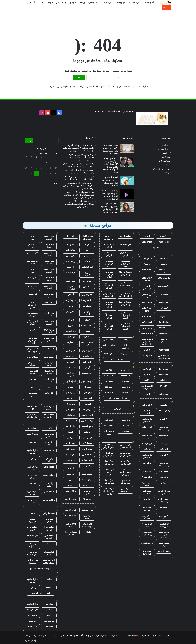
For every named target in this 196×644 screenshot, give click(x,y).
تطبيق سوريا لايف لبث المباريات (164, 535)
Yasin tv (147, 264)
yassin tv (164, 264)
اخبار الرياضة (32, 610)
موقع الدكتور (87, 443)
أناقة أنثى (71, 320)
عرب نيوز (87, 287)
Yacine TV (164, 258)
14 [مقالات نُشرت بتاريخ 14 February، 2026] (56, 168)
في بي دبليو (87, 438)
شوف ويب (87, 281)
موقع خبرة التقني (87, 313)
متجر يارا (87, 387)
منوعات (50, 3)
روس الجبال (71, 393)
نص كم (87, 256)
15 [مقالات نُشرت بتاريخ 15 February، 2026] (51, 168)
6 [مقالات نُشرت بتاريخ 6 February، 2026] (26, 157)
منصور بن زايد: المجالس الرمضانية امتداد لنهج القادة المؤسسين (80, 171)
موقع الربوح (87, 449)
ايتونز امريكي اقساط (32, 323)
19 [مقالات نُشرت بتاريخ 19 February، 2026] (31, 168)
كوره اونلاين (147, 322)
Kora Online (164, 322)
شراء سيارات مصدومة (32, 562)
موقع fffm (87, 499)
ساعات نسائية (109, 345)
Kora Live (164, 294)
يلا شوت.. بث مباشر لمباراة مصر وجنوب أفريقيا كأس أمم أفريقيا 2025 (110, 195)
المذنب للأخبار (87, 415)
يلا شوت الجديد (164, 411)
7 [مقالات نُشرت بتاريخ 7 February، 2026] (56, 163)
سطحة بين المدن (49, 520)
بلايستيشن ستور (49, 364)
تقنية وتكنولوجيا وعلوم (66, 3)
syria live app (164, 551)
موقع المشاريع (87, 421)
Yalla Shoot (147, 270)
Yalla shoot (147, 427)
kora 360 (109, 393)
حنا (49, 387)
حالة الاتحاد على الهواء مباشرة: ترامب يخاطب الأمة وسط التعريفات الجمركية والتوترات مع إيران (79, 148)
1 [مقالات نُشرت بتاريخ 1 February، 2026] (51, 157)
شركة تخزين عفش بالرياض (125, 454)
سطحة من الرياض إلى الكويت (125, 326)
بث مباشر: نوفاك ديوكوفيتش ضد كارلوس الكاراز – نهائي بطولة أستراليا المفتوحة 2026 (110, 166)
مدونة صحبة (87, 373)
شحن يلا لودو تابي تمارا (32, 314)
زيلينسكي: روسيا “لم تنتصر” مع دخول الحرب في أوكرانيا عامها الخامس (79, 165)
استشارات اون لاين (87, 344)
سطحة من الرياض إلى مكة (109, 264)
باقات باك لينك (71, 516)
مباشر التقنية (71, 367)
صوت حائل (71, 449)
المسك (71, 432)
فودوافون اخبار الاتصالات (71, 533)
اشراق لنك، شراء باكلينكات (87, 525)
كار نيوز (71, 306)
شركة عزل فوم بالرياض (109, 463)
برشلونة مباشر (32, 434)
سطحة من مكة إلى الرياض (125, 273)
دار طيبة (71, 474)
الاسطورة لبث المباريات (147, 387)
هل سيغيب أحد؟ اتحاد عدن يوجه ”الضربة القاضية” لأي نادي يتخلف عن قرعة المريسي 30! (79, 186)
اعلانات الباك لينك (71, 525)
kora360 (109, 370)
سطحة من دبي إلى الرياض (109, 295)
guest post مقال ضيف (49, 416)
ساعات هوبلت (117, 359)
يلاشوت (49, 615)
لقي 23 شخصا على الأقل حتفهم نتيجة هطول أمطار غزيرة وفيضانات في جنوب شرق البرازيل (79, 195)
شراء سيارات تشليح (49, 553)
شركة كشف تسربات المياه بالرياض (125, 472)
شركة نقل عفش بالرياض (109, 446)
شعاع (71, 387)
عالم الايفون (87, 295)
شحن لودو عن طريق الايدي (32, 350)
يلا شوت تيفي (164, 286)
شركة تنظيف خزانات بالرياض (109, 472)
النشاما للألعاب (71, 421)
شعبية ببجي (49, 357)
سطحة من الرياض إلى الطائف (109, 275)
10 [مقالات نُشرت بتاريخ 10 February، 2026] (41, 163)
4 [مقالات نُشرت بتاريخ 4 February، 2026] (36, 157)
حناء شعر (32, 379)
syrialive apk (147, 543)
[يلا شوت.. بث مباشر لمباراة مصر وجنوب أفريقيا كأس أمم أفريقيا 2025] (127, 194)
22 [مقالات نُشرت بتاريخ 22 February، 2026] (51, 173)
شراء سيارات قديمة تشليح (41, 568)
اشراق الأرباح (71, 381)
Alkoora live (147, 477)
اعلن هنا (71, 236)
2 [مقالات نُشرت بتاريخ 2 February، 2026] (46, 157)
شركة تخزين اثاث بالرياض (125, 446)
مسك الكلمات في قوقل (87, 238)
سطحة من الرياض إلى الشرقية (109, 285)
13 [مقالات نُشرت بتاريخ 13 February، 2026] (26, 163)
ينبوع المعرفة (87, 426)
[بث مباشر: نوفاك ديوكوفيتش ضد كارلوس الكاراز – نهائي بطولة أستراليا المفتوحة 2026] (127, 162)
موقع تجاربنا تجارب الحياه (32, 416)
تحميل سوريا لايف (164, 517)
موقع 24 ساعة (71, 261)
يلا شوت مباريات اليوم (147, 287)
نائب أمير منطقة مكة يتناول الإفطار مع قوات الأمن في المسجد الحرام (79, 178)
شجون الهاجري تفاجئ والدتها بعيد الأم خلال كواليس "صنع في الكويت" (109, 208)
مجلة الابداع (87, 337)
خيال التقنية (71, 273)
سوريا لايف (164, 483)
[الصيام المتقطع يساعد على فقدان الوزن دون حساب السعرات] (127, 181)
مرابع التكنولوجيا (87, 274)
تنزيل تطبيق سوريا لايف (164, 525)
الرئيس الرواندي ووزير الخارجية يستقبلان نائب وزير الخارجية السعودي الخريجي (81, 157)
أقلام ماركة (125, 354)
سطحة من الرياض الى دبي (125, 295)
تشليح (49, 544)
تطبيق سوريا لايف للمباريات (147, 533)
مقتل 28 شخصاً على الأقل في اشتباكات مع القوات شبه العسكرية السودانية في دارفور (80, 204)
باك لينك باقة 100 (32, 408)
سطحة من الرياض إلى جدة (125, 264)
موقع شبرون (71, 454)
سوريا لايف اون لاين (164, 492)
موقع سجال (71, 404)
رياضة (82, 3)
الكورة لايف (164, 449)
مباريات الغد (32, 615)
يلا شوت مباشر (164, 278)
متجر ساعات (109, 354)
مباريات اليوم (32, 604)
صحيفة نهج (87, 306)
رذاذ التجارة (71, 356)
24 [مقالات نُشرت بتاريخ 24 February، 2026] (41, 173)
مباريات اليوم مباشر (109, 433)
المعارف (71, 342)
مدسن (87, 331)
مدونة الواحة (71, 460)
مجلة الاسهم (71, 281)
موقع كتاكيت (87, 480)
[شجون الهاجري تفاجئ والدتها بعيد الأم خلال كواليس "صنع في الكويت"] (127, 207)
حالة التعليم (71, 426)
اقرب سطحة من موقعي (109, 238)
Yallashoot (164, 435)
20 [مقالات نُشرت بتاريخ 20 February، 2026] (26, 168)
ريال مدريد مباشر (49, 443)
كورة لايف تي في (147, 296)
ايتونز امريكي (32, 253)
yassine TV (164, 333)
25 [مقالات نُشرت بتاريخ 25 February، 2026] (36, 173)
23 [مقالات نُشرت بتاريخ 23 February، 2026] (46, 173)
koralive (147, 471)
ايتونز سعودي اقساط (49, 262)
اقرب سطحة (125, 245)
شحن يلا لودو (49, 349)
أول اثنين (71, 438)
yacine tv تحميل (164, 340)
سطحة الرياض (125, 236)
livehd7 (164, 386)
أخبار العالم (149, 3)
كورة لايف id (147, 444)
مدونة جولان (71, 398)
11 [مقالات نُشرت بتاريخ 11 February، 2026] (36, 163)
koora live (164, 369)
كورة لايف (164, 308)
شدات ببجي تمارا (32, 238)
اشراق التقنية (87, 267)
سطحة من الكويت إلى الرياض (109, 326)
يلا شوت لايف (147, 355)
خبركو (87, 261)
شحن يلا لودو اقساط (32, 262)
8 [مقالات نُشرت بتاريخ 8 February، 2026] (51, 163)
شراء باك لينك (87, 510)
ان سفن (71, 267)
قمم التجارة (87, 460)
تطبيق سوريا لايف (164, 544)
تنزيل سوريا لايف (147, 525)
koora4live (125, 376)
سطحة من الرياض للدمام (125, 284)
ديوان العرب (87, 393)
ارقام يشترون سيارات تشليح (49, 562)
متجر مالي (71, 256)
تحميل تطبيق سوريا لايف (147, 517)
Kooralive (164, 471)
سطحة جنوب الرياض (49, 537)
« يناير (56, 183)
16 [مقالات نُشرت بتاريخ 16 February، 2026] (46, 168)
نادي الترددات (71, 337)
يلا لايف (147, 380)
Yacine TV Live (164, 271)
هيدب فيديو (71, 351)
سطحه (32, 513)
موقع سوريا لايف (147, 484)
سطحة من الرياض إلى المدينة (125, 315)
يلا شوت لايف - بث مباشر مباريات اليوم (147, 342)
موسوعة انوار (87, 381)
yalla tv (49, 588)
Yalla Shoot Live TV (147, 279)
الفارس (87, 404)
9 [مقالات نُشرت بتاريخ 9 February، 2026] (46, 163)
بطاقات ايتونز (32, 357)
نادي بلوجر (71, 312)
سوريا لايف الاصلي (147, 492)
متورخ (71, 325)
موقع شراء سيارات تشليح (32, 553)
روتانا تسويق (71, 331)
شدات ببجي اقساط (49, 238)
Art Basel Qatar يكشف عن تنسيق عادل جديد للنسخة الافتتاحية (110, 150)
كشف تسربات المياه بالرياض (125, 482)
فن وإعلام (121, 3)
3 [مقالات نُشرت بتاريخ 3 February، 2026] (41, 157)
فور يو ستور (32, 294)
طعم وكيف (87, 362)
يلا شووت (164, 419)
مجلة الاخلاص (71, 491)
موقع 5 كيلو (71, 250)
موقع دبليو (71, 409)
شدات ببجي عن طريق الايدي (32, 305)
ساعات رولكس (125, 347)
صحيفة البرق (87, 454)
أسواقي (71, 295)
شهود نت (71, 362)
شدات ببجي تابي (32, 246)
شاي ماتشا (49, 393)
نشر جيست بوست (49, 408)
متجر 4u (49, 302)
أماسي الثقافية (87, 325)
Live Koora (147, 303)
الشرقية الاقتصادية (71, 288)
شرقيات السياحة (71, 374)
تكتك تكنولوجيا (87, 300)
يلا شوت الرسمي (147, 412)
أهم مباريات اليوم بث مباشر (164, 428)
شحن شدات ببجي (49, 339)
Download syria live (147, 553)
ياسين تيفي (147, 258)
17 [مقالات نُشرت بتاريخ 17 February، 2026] (41, 168)
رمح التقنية (87, 356)
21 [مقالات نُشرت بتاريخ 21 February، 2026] (56, 173)
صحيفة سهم (87, 474)
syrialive (164, 507)
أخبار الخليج (108, 3)
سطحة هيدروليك (32, 520)
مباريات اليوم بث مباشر (147, 420)
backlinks (87, 532)
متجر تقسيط (32, 278)
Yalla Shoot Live (147, 310)
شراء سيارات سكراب (32, 545)
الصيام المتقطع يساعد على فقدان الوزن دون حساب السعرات (110, 182)
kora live (125, 426)
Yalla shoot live (147, 437)
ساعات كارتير (109, 340)
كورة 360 (109, 387)
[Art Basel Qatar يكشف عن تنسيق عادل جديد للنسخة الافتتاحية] (127, 149)
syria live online (147, 509)
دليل (71, 480)
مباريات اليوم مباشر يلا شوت (164, 357)
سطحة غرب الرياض (109, 254)
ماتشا (32, 387)
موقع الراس (71, 415)
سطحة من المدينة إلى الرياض (109, 315)
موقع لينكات (87, 466)
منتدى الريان (71, 499)
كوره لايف (147, 449)
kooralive (164, 477)
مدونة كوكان (71, 300)
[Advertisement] (98, 18)
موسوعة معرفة (87, 492)
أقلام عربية (87, 398)
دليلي (87, 250)
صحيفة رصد (87, 485)
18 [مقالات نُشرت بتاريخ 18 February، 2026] (36, 168)
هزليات (87, 432)
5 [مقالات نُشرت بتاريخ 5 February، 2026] (31, 157)
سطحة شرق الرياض (125, 254)
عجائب (87, 320)
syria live (147, 499)
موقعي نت (87, 409)
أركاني (87, 367)
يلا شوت (164, 236)
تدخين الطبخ (71, 443)
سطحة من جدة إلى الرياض (125, 303)
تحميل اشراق (87, 351)
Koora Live (164, 303)
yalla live (164, 380)
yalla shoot (164, 242)
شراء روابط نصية (87, 517)
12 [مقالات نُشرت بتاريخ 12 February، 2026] (31, 163)
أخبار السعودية (135, 3)
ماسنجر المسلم (71, 467)
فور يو (32, 330)
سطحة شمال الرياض (109, 246)
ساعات (125, 340)
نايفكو (71, 485)
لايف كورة (164, 455)
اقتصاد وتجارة (94, 3)
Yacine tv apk (147, 333)
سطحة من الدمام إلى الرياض (109, 305)
